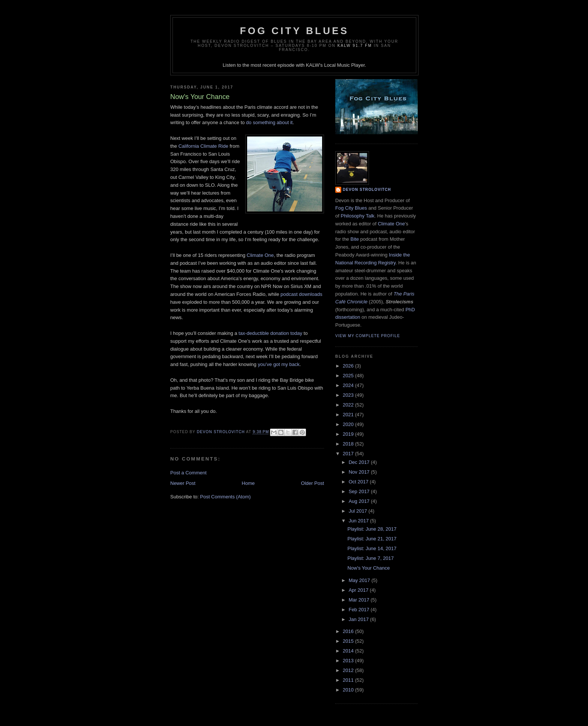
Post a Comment (188, 473)
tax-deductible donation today (270, 333)
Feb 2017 (360, 610)
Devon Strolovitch (367, 190)
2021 (349, 415)
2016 (349, 631)
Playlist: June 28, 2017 (372, 529)
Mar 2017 (360, 600)
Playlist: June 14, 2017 (372, 548)
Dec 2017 (360, 462)
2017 (349, 454)
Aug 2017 (360, 501)
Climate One (260, 255)
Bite (354, 239)
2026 (349, 366)
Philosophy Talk (357, 216)
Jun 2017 (359, 521)
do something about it (269, 122)
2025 (349, 376)
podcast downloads (301, 294)
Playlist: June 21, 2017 (372, 539)
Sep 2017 (360, 491)
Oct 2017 (359, 482)
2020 (349, 424)
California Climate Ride (203, 146)
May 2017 (360, 580)
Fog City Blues (294, 31)
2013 (349, 661)
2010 (349, 690)
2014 (349, 651)
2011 (349, 680)
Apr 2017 (359, 590)
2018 (349, 444)
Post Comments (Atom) (226, 497)
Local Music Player (344, 65)
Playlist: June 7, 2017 (370, 558)
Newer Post (183, 483)
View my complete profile (368, 336)
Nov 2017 (360, 472)
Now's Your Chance (368, 568)
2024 (349, 385)
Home (248, 483)
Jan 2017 (359, 619)
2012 (349, 670)
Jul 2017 (359, 511)
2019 (349, 434)
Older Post (313, 483)
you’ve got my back (278, 364)
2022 (349, 405)
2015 (349, 641)
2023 (349, 395)
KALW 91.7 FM (355, 46)
